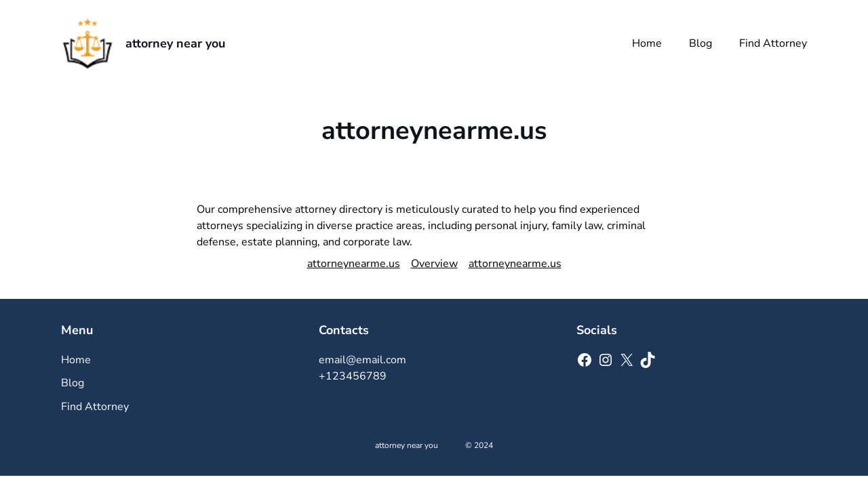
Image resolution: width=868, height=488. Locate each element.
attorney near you (175, 43)
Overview (434, 264)
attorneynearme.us (354, 264)
